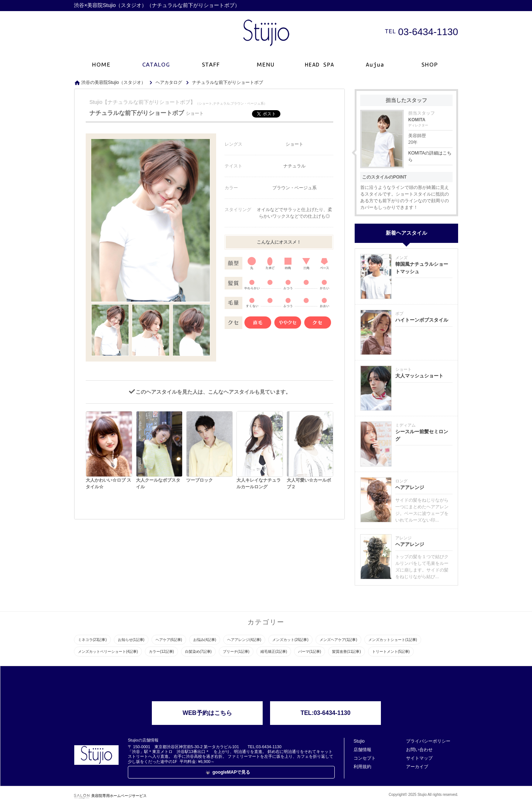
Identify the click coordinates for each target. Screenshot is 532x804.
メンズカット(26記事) (290, 640)
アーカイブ (417, 767)
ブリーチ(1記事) (236, 652)
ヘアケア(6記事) (169, 640)
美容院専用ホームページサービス (110, 796)
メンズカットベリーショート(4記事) (108, 652)
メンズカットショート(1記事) (393, 640)
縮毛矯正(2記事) (274, 652)
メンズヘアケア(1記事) (338, 640)
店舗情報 (362, 750)
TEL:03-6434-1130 (325, 713)
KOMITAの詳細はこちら (430, 156)
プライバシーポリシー (428, 741)
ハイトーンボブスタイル (422, 320)
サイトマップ (419, 758)
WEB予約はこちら (207, 713)
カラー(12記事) (161, 652)
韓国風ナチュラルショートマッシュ (422, 268)
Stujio (359, 741)
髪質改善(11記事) (347, 652)
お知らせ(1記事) (131, 640)
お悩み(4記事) (205, 640)
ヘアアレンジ (410, 487)
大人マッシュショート (419, 376)
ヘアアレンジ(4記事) (244, 640)
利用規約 (362, 767)
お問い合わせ (419, 750)
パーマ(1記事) (310, 652)
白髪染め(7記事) (198, 652)
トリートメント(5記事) (391, 652)
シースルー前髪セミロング (422, 435)
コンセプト (365, 758)
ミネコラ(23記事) (92, 640)
